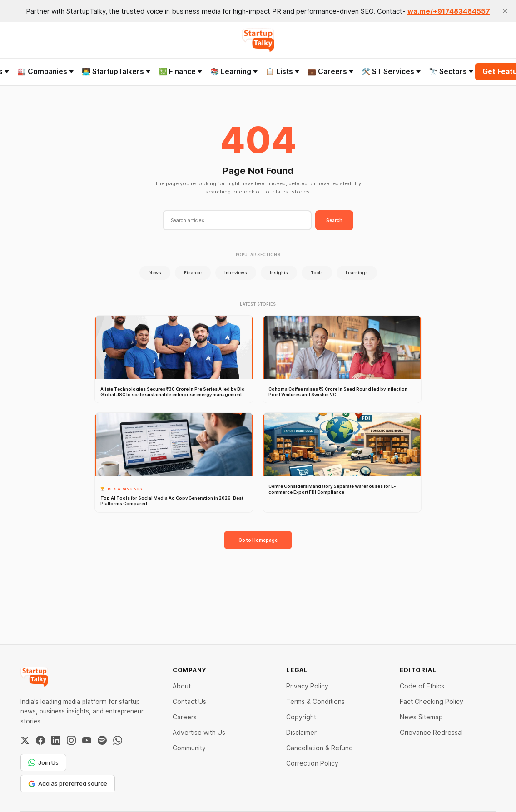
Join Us (43, 762)
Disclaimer (301, 732)
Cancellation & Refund (320, 748)
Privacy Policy (307, 686)
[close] (505, 11)
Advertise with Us (199, 732)
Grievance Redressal (431, 732)
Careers (185, 717)
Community (189, 748)
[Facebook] (40, 740)
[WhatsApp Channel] (118, 740)
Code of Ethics (422, 686)
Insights (279, 273)
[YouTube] (87, 740)
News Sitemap (421, 717)
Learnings (357, 273)
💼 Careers (330, 72)
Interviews (236, 273)
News (155, 273)
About (182, 686)
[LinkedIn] (56, 740)
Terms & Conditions (315, 701)
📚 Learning (234, 72)
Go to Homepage (258, 540)
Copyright (301, 717)
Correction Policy (312, 763)
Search (334, 220)
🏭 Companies (45, 72)
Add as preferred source (68, 783)
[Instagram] (71, 740)
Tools (317, 273)
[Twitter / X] (25, 740)
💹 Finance (180, 72)
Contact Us (189, 701)
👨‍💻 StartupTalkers (116, 72)
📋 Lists (283, 72)
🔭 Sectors (451, 72)
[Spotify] (102, 740)
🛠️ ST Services (391, 72)
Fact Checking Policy (432, 701)
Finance (193, 273)
